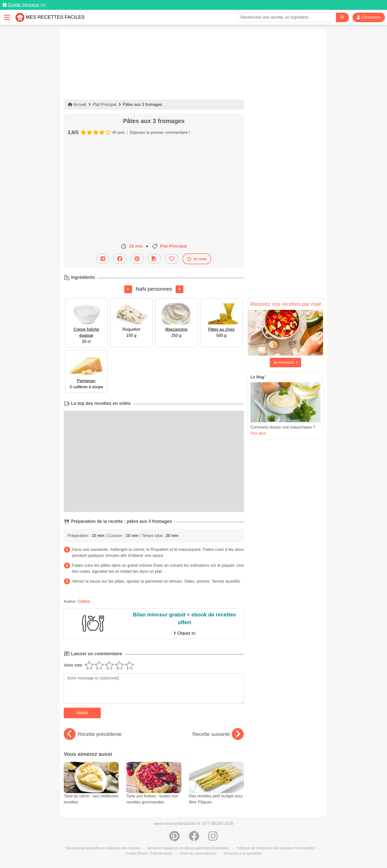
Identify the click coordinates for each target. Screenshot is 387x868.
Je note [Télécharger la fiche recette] (197, 259)
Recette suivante (218, 734)
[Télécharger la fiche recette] (154, 259)
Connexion (369, 17)
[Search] (342, 17)
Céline (84, 601)
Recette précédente (93, 734)
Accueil (77, 104)
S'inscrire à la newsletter (243, 853)
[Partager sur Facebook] (120, 259)
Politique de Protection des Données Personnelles (276, 848)
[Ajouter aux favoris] (172, 259)
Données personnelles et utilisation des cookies (103, 848)
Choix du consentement (198, 853)
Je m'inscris (285, 362)
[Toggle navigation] (7, 17)
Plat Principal (104, 104)
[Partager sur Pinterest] (137, 259)
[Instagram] (213, 839)
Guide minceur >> (27, 5)
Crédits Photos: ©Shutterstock (149, 853)
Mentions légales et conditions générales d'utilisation (188, 848)
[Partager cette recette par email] (103, 259)
